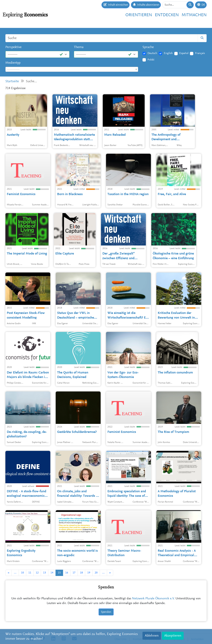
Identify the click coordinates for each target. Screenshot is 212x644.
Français (200, 53)
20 (96, 573)
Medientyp (13, 63)
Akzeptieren (173, 636)
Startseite (12, 81)
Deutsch (152, 53)
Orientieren (139, 15)
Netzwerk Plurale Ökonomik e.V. (153, 599)
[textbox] (72, 69)
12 (37, 573)
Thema (79, 47)
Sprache (148, 47)
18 (81, 573)
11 (30, 573)
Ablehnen (152, 636)
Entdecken (167, 15)
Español (184, 53)
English (168, 53)
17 (74, 573)
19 (89, 573)
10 (22, 573)
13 (45, 573)
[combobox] (72, 69)
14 (52, 573)
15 (59, 573)
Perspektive (13, 47)
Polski (151, 60)
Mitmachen (194, 15)
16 (67, 573)
